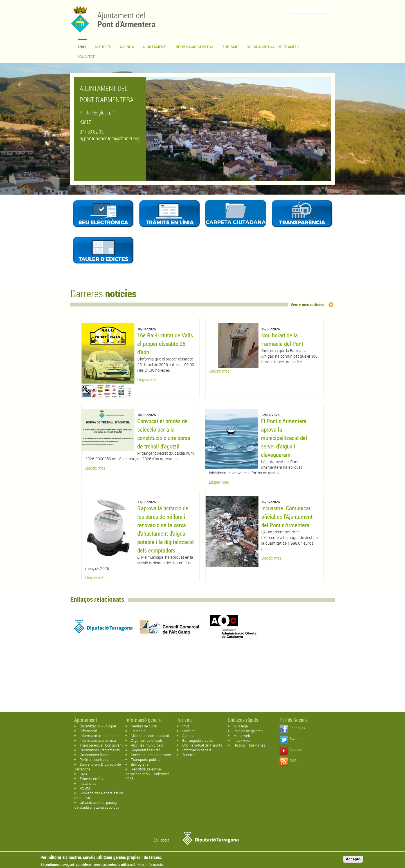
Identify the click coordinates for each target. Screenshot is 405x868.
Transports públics (146, 759)
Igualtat (86, 57)
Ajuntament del (126, 19)
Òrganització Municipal (98, 726)
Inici (82, 47)
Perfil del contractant (96, 759)
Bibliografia (140, 764)
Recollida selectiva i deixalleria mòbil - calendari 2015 (147, 774)
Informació (88, 731)
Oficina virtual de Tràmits (202, 745)
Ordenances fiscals (95, 755)
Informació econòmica (98, 740)
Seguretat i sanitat (145, 750)
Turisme (230, 47)
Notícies (103, 47)
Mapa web (242, 736)
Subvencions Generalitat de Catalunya (99, 795)
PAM (83, 774)
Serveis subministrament (151, 755)
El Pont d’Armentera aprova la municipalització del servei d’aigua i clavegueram (284, 438)
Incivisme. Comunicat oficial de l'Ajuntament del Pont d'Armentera (287, 517)
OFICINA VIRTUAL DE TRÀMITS (273, 47)
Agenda (127, 47)
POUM (85, 788)
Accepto (353, 859)
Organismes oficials (147, 740)
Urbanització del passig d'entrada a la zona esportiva (97, 805)
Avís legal (241, 726)
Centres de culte (144, 726)
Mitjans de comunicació (150, 736)
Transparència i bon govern (101, 745)
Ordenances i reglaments (100, 750)
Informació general (194, 47)
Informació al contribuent (100, 736)
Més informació (150, 864)
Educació (138, 731)
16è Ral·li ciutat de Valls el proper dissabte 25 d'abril (165, 344)
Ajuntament (154, 47)
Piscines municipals (147, 745)
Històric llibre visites (249, 745)
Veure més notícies (307, 305)
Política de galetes (248, 731)
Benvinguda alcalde (198, 740)
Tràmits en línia (92, 779)
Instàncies (88, 783)
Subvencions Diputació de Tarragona (98, 767)
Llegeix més (147, 379)
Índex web (242, 740)
